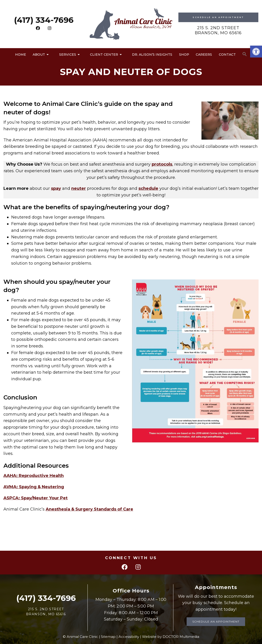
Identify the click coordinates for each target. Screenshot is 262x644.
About (39, 55)
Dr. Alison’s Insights (152, 55)
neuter (79, 188)
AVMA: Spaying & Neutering (34, 487)
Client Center (104, 55)
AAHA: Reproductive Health (34, 476)
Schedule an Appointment (216, 622)
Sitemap (108, 637)
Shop (184, 55)
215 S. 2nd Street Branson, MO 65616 (218, 30)
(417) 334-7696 (44, 20)
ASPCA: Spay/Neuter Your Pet (36, 498)
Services (68, 55)
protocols (162, 164)
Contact (227, 55)
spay (56, 188)
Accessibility (129, 637)
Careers (204, 55)
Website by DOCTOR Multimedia (171, 637)
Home (21, 55)
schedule (148, 188)
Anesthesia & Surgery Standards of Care (89, 509)
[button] (256, 52)
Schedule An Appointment (218, 17)
